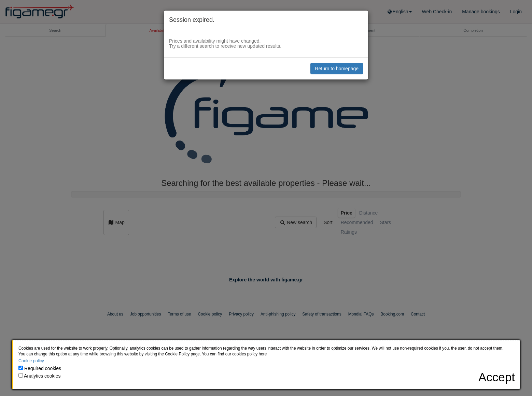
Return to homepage (337, 69)
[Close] (497, 377)
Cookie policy (31, 361)
